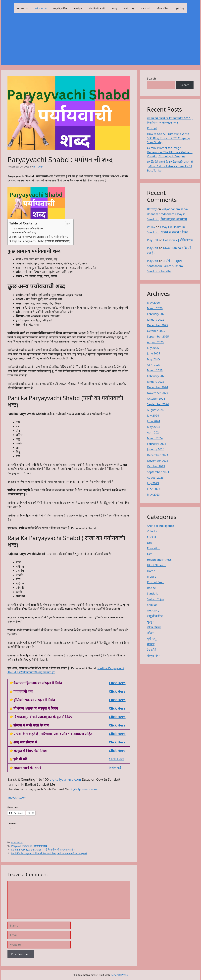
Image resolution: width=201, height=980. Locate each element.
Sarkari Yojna (156, 599)
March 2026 (155, 308)
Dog (115, 8)
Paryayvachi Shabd (22, 846)
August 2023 (155, 478)
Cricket (152, 537)
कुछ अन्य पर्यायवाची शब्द (24, 232)
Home (24, 8)
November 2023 (158, 461)
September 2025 (158, 336)
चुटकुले (151, 622)
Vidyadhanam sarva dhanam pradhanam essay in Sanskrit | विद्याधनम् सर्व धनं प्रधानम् (167, 214)
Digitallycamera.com (83, 789)
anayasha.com (17, 797)
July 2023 (153, 483)
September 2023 (158, 472)
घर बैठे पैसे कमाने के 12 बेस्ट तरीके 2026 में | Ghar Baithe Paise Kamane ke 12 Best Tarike (170, 166)
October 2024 (156, 399)
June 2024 (154, 421)
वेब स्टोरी (152, 650)
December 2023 (157, 455)
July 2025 (153, 348)
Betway (152, 209)
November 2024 (158, 393)
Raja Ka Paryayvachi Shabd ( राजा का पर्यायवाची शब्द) (41, 241)
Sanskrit (146, 8)
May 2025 (153, 359)
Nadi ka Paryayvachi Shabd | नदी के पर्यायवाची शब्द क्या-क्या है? (43, 850)
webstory (129, 8)
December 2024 (157, 387)
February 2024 (157, 444)
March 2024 (155, 438)
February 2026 (157, 314)
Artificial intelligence (160, 526)
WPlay (151, 227)
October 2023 (156, 466)
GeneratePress (119, 975)
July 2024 (153, 415)
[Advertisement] (100, 42)
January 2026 (156, 320)
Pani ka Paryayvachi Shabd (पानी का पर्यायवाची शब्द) (41, 237)
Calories (152, 531)
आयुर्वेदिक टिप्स (60, 8)
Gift (149, 554)
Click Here (117, 691)
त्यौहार (150, 633)
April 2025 (154, 365)
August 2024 (155, 410)
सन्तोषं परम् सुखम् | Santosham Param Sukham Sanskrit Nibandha (166, 266)
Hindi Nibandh (97, 8)
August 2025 (155, 342)
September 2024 (158, 404)
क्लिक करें (115, 768)
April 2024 (154, 432)
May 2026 (153, 303)
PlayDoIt (153, 240)
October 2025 (156, 331)
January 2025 (156, 382)
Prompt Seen (156, 582)
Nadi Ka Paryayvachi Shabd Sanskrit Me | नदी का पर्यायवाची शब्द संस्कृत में (49, 853)
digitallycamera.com (65, 779)
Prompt (152, 128)
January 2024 (156, 449)
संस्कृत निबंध (154, 656)
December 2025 (157, 325)
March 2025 (155, 370)
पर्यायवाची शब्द (40, 846)
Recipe (78, 8)
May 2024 (153, 427)
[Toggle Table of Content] (66, 224)
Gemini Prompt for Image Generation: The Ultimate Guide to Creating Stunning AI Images (170, 152)
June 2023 (154, 489)
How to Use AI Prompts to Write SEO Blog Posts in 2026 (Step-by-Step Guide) (168, 138)
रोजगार (151, 644)
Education (41, 8)
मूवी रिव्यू (180, 8)
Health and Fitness (159, 560)
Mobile (152, 576)
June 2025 (154, 353)
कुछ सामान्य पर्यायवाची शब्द (31, 228)
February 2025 (157, 376)
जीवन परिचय (163, 8)
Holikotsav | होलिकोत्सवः (178, 240)
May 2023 (153, 494)
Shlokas (152, 605)
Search (151, 78)
